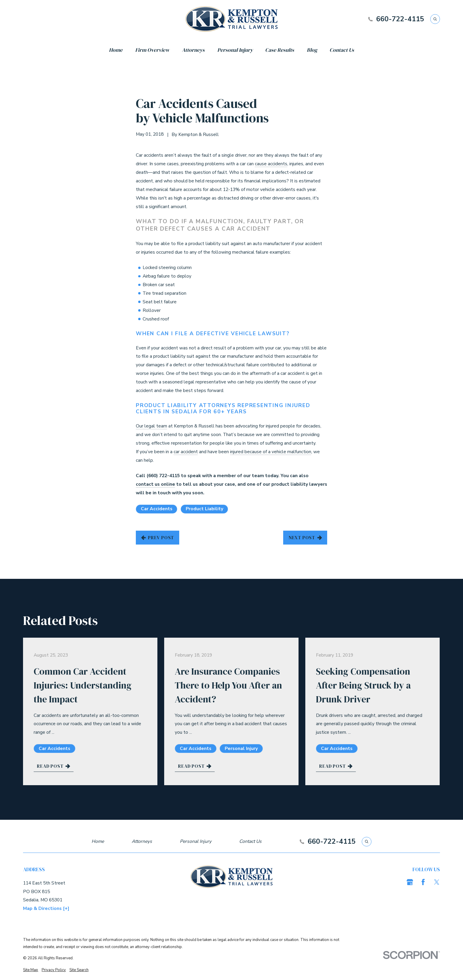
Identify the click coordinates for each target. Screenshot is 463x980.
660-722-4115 (400, 19)
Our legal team (151, 426)
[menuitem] (31, 970)
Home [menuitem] (116, 50)
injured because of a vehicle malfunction (271, 452)
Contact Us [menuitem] (342, 50)
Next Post (305, 538)
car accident (186, 452)
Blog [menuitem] (312, 50)
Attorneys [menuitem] (193, 50)
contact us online (155, 484)
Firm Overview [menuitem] (152, 50)
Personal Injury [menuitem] (235, 50)
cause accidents (271, 164)
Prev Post (158, 538)
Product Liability (204, 509)
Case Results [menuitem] (280, 50)
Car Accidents (157, 509)
